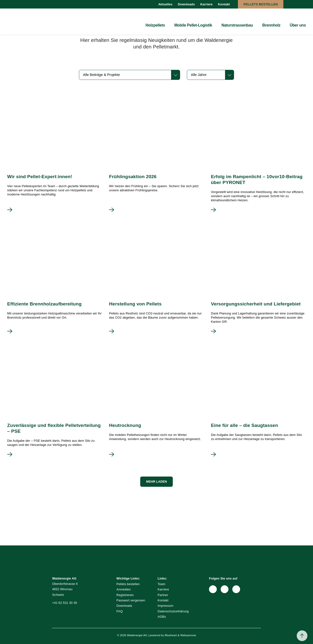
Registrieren (125, 595)
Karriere (206, 4)
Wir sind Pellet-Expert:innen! (40, 177)
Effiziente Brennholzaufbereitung (44, 304)
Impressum (166, 606)
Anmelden (124, 589)
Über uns (298, 25)
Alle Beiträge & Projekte (102, 75)
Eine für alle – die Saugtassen (244, 425)
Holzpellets (155, 25)
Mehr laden (156, 482)
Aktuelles (165, 4)
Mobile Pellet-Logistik (193, 25)
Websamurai (188, 635)
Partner (163, 595)
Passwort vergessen (131, 600)
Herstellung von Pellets (135, 304)
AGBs (162, 617)
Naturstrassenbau (237, 25)
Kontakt (224, 4)
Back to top (302, 636)
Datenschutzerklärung (173, 611)
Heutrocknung (125, 425)
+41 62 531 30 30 (65, 603)
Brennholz (271, 25)
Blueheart (171, 635)
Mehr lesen (10, 210)
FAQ (120, 611)
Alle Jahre (199, 75)
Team (162, 584)
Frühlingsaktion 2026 (133, 177)
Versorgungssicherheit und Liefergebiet (256, 304)
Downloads (186, 4)
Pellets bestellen (261, 4)
